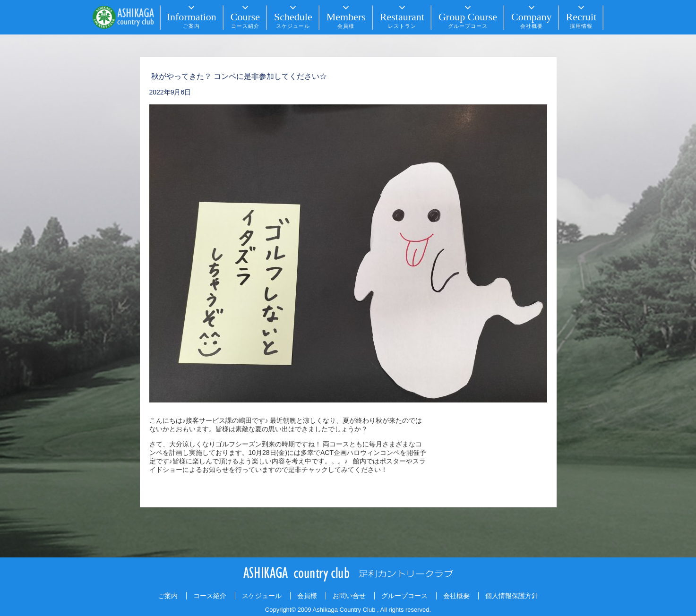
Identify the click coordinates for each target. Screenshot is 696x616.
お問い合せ (349, 596)
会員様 (307, 596)
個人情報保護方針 (512, 596)
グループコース (404, 596)
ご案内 (168, 596)
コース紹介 (210, 596)
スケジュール (262, 596)
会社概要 (456, 596)
